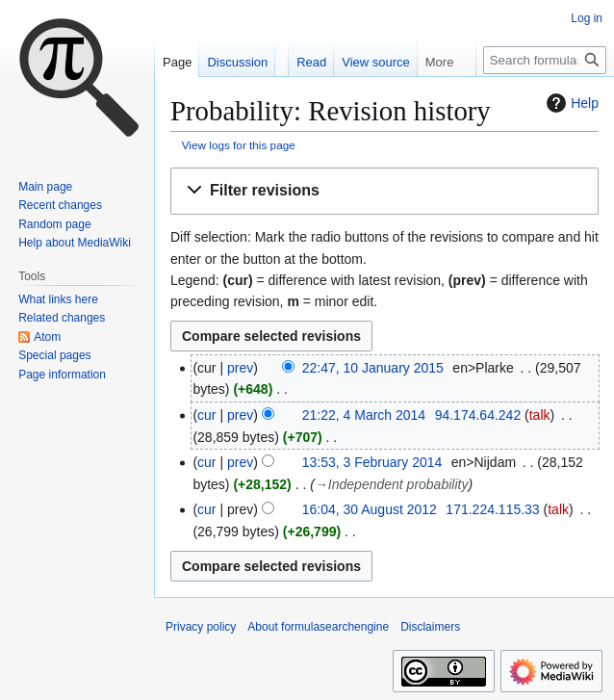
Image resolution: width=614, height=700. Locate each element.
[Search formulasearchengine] (545, 60)
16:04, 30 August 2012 (370, 509)
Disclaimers (430, 627)
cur (206, 415)
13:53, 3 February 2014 (372, 462)
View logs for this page (239, 145)
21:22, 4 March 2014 (364, 415)
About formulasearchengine (318, 627)
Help (570, 103)
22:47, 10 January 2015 (373, 368)
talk (540, 415)
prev (240, 368)
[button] (384, 191)
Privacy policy (201, 627)
